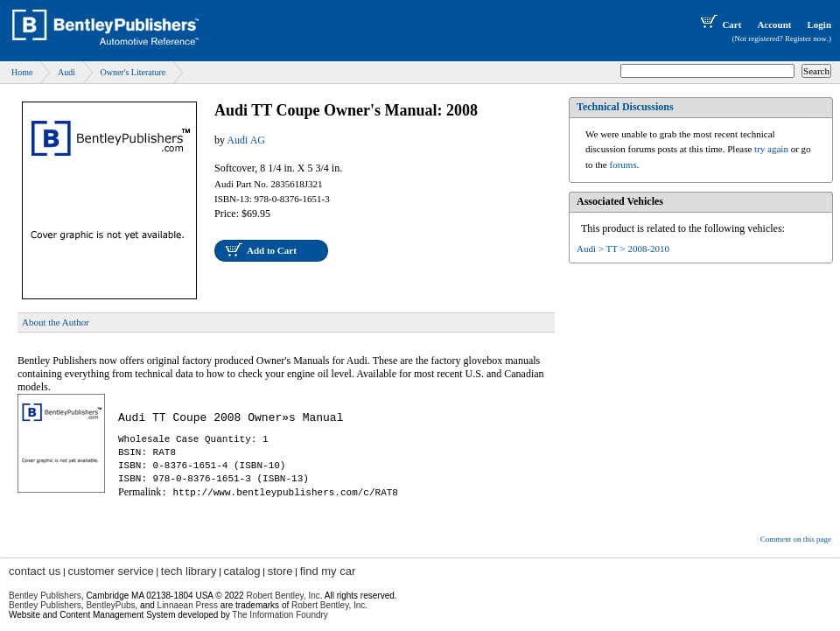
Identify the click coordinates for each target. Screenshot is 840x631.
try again (771, 149)
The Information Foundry (280, 615)
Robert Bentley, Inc (283, 596)
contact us (35, 571)
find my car (328, 571)
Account (774, 25)
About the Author (56, 322)
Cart (719, 25)
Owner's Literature (133, 72)
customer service (110, 571)
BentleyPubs (110, 605)
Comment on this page (796, 539)
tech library (189, 571)
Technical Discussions (625, 107)
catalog (242, 571)
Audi (66, 72)
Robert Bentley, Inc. (329, 605)
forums (623, 165)
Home (22, 72)
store (280, 571)
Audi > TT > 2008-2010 (623, 249)
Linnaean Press (188, 605)
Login (819, 25)
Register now (806, 39)
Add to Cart (272, 250)
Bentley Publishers (45, 596)
